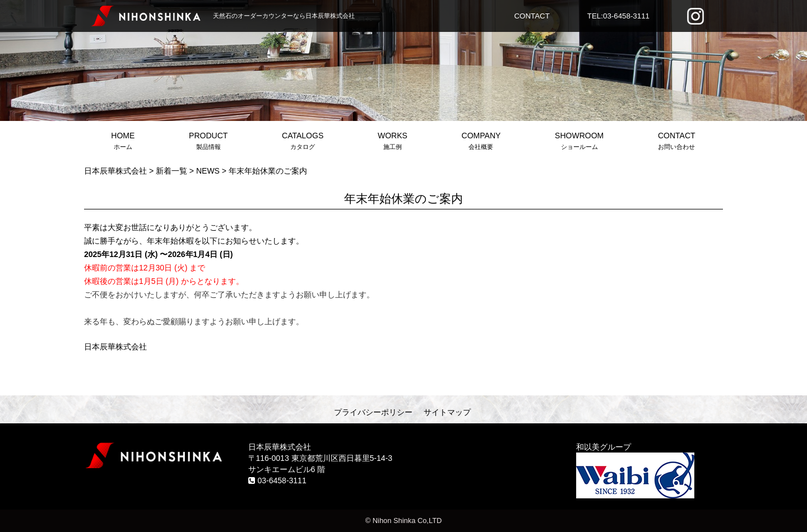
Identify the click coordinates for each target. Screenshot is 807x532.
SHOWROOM (579, 142)
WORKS (393, 142)
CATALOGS (303, 142)
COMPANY (481, 142)
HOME (123, 142)
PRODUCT (208, 142)
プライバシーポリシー (373, 412)
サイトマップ (447, 412)
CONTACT (532, 16)
